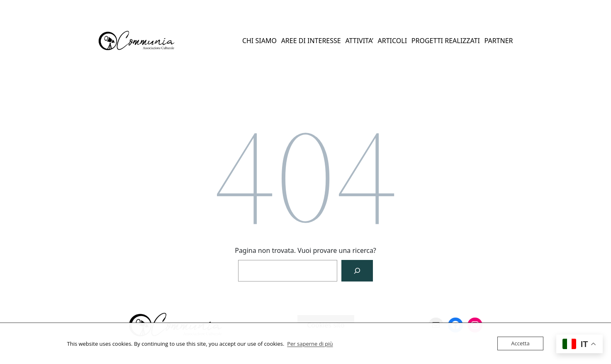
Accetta (520, 343)
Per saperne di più (310, 344)
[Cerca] (357, 271)
